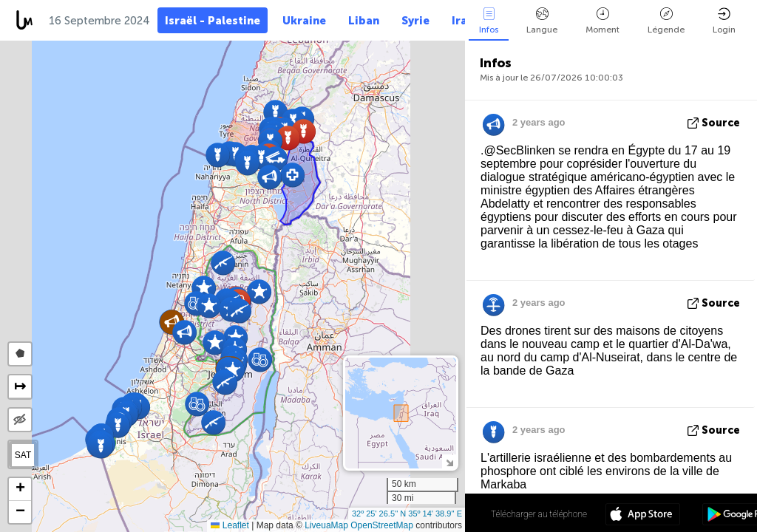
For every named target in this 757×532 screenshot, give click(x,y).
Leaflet (230, 525)
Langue (542, 21)
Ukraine (304, 21)
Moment (602, 21)
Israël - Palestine (213, 21)
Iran (463, 21)
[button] (275, 112)
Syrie (415, 21)
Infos (489, 21)
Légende (666, 21)
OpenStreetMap (382, 525)
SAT (23, 455)
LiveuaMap (326, 525)
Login (724, 21)
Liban (364, 21)
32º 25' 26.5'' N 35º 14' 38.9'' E (407, 514)
